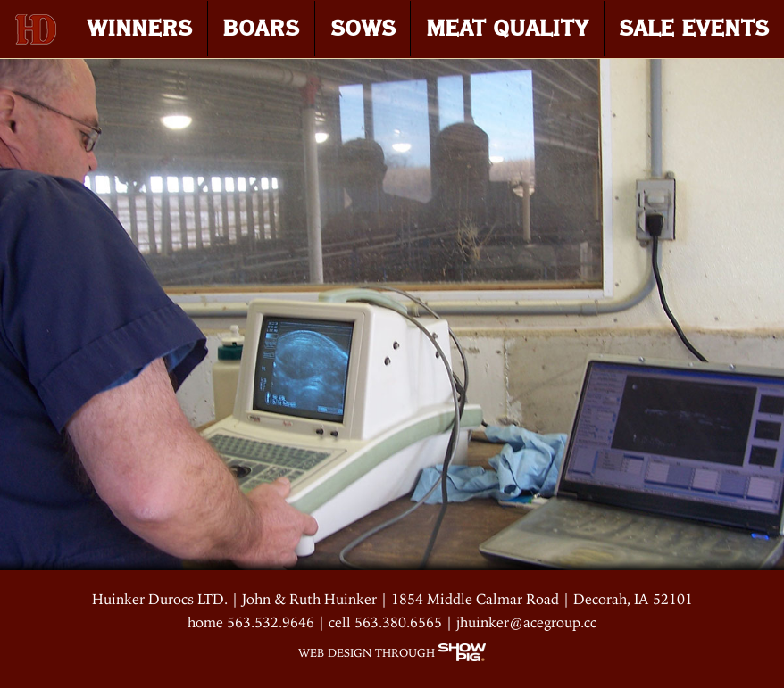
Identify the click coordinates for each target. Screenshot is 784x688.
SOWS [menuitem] (363, 29)
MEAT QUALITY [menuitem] (507, 29)
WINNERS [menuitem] (139, 29)
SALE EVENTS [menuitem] (694, 29)
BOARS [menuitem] (261, 29)
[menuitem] (36, 29)
